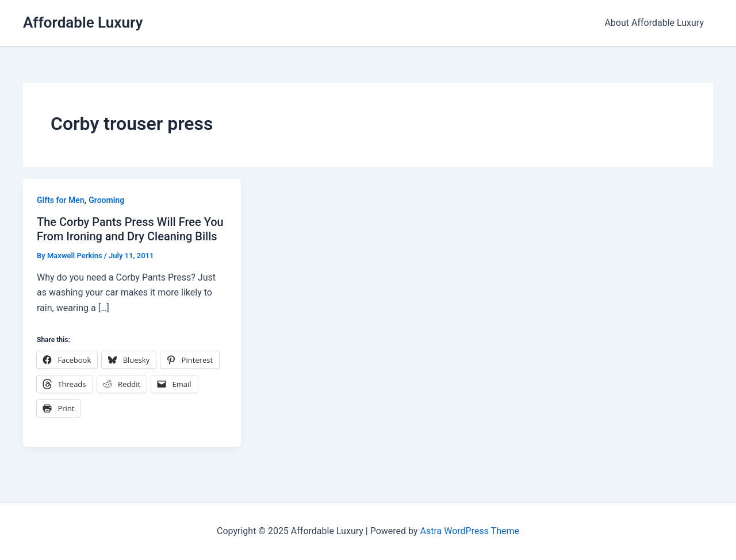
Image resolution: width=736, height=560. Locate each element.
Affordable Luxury (83, 22)
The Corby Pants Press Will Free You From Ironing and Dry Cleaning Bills (130, 229)
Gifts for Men (61, 200)
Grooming (106, 200)
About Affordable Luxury (654, 23)
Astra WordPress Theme (469, 531)
